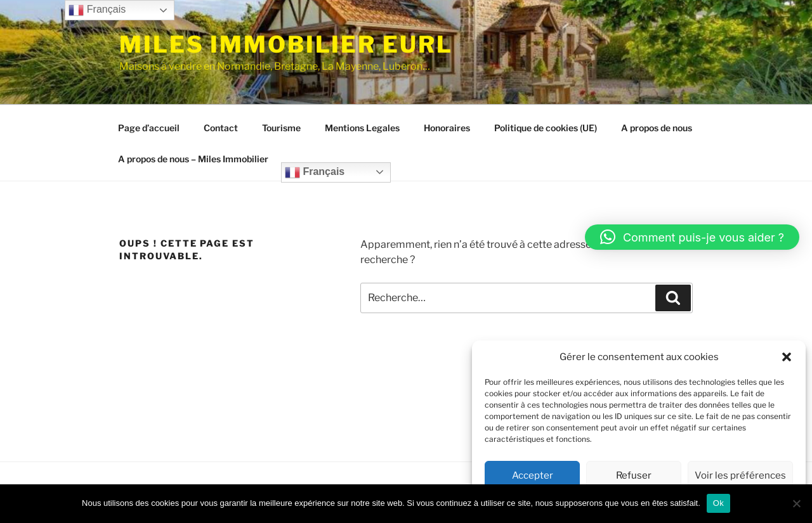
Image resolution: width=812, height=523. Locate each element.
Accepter (533, 475)
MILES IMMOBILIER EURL (286, 44)
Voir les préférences (740, 475)
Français (315, 172)
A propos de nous (657, 128)
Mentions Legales (362, 128)
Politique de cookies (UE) (546, 128)
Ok (718, 503)
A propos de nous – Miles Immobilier (193, 159)
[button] (787, 357)
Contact (221, 128)
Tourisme (281, 128)
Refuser (634, 475)
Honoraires (447, 128)
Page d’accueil (149, 128)
